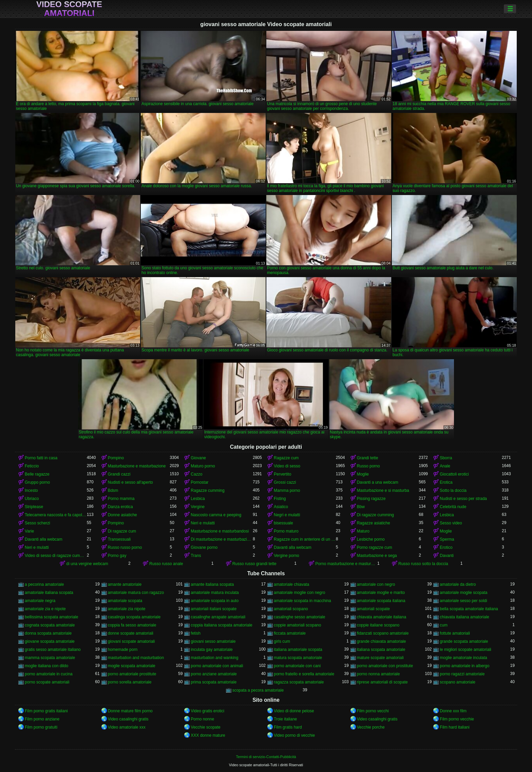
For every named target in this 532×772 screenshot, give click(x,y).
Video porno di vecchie (294, 735)
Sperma (447, 539)
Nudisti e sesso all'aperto (130, 482)
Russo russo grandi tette (254, 564)
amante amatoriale (125, 584)
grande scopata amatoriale (464, 641)
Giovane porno (204, 547)
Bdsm (113, 490)
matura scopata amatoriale (298, 658)
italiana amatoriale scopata (298, 650)
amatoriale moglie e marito (381, 593)
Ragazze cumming (207, 490)
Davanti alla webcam (44, 539)
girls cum (282, 641)
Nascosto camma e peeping (216, 515)
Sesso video (451, 523)
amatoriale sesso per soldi (463, 601)
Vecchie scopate (205, 727)
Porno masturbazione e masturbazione (346, 564)
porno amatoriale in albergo (464, 666)
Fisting (280, 499)
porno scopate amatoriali (47, 682)
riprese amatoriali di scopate (382, 682)
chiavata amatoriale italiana (382, 617)
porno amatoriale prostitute (132, 674)
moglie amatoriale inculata (463, 658)
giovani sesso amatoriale (213, 641)
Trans (196, 556)
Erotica (446, 482)
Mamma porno (287, 490)
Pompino (116, 458)
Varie (29, 531)
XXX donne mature (208, 735)
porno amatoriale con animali (217, 666)
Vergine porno (287, 556)
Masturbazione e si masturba (383, 490)
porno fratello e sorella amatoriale (304, 674)
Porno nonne (202, 719)
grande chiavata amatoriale (382, 641)
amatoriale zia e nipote (45, 609)
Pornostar (199, 482)
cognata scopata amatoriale (50, 625)
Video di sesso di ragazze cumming (56, 556)
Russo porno (368, 466)
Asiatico (281, 507)
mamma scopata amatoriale (50, 658)
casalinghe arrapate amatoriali (218, 617)
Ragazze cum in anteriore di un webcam (305, 539)
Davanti (447, 556)
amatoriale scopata (125, 601)
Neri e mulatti (203, 523)
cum (444, 625)
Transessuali (119, 539)
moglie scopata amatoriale (132, 666)
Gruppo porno (37, 482)
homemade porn (123, 650)
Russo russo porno (125, 547)
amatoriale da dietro (458, 584)
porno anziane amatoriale (214, 674)
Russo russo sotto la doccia (423, 564)
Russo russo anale (166, 564)
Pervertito (282, 474)
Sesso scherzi (37, 523)
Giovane (198, 458)
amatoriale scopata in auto (215, 601)
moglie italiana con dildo (46, 666)
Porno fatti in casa (41, 458)
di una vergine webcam (87, 564)
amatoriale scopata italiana (381, 601)
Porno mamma (121, 499)
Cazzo (196, 474)
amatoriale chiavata (291, 584)
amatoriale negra (40, 601)
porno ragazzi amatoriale (462, 674)
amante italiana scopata (212, 584)
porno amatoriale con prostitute (385, 666)
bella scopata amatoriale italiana (469, 609)
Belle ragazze (37, 474)
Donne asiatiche (122, 515)
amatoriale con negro (376, 584)
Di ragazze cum (122, 531)
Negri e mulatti (287, 515)
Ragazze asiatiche (374, 523)
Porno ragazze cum (375, 547)
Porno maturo (286, 531)
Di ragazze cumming (375, 515)
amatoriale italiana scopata (49, 593)
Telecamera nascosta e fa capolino (56, 515)
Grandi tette (368, 458)
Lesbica (198, 499)
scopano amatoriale (458, 682)
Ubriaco (32, 499)
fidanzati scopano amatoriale (383, 633)
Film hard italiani (454, 727)
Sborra (446, 458)
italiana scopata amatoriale (381, 650)
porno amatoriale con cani (297, 666)
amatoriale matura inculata (215, 593)
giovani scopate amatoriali (131, 641)
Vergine (198, 507)
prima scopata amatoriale (214, 682)
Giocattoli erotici (454, 474)
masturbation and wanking (214, 658)
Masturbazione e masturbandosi (220, 531)
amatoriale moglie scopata (463, 593)
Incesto (31, 490)
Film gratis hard (288, 727)
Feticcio (32, 466)
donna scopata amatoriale (48, 633)
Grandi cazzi (119, 474)
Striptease (34, 507)
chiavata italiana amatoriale (464, 617)
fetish (196, 633)
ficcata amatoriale (290, 633)
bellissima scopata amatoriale (51, 617)
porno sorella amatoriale (130, 682)
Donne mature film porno (130, 711)
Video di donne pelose (294, 711)
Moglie (363, 474)
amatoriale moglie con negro (299, 593)
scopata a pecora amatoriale (258, 690)
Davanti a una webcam (378, 482)
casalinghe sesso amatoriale (299, 617)
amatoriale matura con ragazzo (136, 593)
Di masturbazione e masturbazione (222, 539)
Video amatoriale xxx (127, 727)
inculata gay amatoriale (212, 650)
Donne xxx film (453, 711)
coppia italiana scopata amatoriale (221, 625)
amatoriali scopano (291, 609)
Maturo (363, 531)
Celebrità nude (453, 507)
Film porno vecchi (373, 711)
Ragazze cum (286, 458)
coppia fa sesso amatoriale (132, 625)
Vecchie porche (371, 727)
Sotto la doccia (453, 490)
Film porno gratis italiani (46, 711)
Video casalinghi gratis (128, 719)
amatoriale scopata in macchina (302, 601)
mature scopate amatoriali (380, 658)
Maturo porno (203, 466)
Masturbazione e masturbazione (137, 466)
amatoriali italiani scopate (214, 609)
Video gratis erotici (207, 711)
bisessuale (283, 523)
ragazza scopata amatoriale (299, 682)
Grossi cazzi (285, 482)
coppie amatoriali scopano (297, 625)
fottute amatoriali (455, 633)
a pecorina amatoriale (44, 584)
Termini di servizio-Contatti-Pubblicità (266, 757)
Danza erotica (120, 507)
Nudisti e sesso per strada (463, 499)
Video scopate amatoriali (69, 9)
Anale (445, 466)
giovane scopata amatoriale (50, 641)
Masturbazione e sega (377, 556)
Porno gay (117, 556)
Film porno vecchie (457, 719)
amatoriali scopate (373, 609)
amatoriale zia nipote (127, 609)
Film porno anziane (42, 719)
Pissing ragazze (371, 499)
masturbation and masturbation (136, 658)
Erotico (446, 547)
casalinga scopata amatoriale (134, 617)
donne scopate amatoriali (131, 633)
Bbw (361, 507)
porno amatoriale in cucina (49, 674)
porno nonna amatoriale (378, 674)
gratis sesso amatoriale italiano (53, 650)
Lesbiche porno (371, 539)
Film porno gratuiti (41, 727)
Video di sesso (287, 466)
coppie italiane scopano (378, 625)
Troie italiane (285, 719)
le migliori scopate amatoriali (465, 650)
